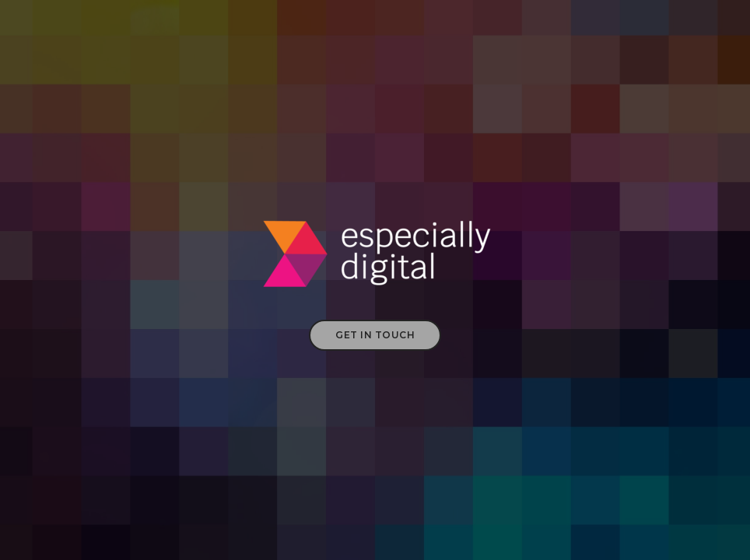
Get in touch (375, 335)
